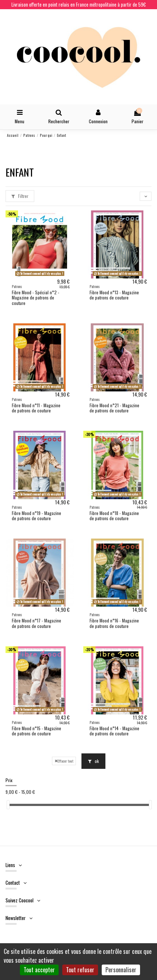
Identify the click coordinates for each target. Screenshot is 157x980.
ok (93, 761)
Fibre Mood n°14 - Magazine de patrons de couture (114, 731)
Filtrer (20, 196)
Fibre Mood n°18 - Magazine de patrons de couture (114, 516)
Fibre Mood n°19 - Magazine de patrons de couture (36, 516)
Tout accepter (39, 970)
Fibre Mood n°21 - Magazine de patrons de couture (114, 408)
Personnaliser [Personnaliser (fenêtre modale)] (121, 970)
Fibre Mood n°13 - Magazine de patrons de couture (114, 295)
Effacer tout (64, 761)
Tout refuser (80, 970)
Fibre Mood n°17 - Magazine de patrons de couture (36, 623)
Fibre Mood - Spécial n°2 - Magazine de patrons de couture (36, 298)
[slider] (8, 805)
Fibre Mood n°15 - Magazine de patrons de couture (36, 731)
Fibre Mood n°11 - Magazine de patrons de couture (36, 408)
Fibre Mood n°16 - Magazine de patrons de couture (114, 623)
